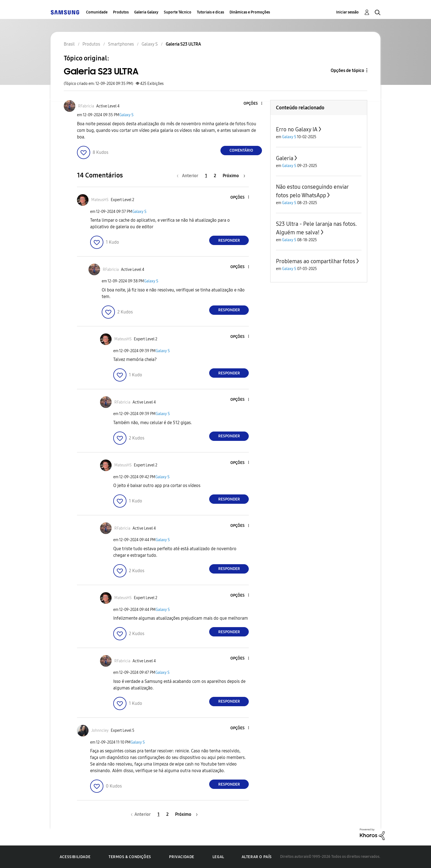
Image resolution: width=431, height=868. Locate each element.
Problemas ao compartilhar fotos (316, 261)
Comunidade (97, 12)
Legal (218, 857)
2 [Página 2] (215, 176)
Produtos (121, 12)
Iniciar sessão (347, 12)
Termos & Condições (130, 857)
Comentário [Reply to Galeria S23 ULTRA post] (241, 150)
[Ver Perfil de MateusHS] (100, 200)
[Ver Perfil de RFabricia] (86, 106)
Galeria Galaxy (146, 12)
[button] (253, 104)
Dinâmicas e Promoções (250, 12)
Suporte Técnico (178, 12)
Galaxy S (126, 115)
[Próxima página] (234, 176)
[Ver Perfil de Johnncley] (100, 731)
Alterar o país (257, 857)
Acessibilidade (75, 857)
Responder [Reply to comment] (229, 240)
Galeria (285, 158)
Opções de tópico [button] (347, 70)
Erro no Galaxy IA (297, 129)
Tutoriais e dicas (210, 12)
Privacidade (182, 857)
